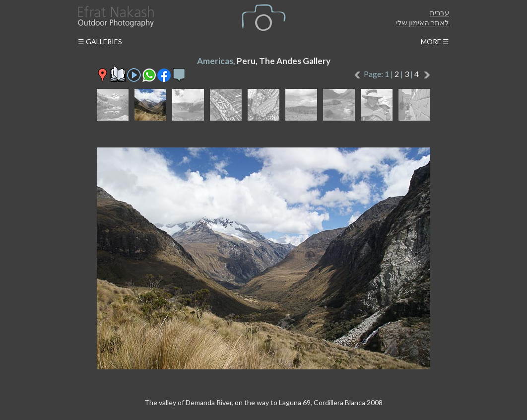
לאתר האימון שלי (423, 22)
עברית (439, 12)
